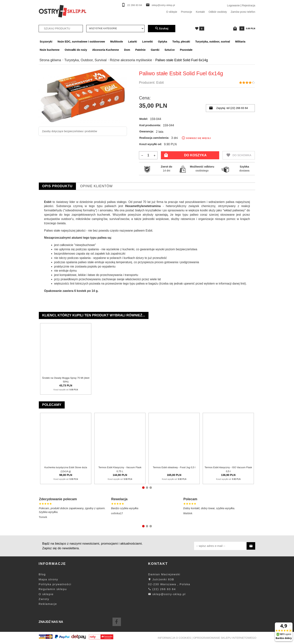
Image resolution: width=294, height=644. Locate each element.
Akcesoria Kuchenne (106, 50)
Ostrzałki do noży (76, 50)
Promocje (187, 12)
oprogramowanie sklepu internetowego (225, 638)
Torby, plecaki (181, 42)
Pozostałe (186, 50)
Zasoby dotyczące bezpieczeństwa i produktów (70, 131)
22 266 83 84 (135, 5)
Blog (42, 574)
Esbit (160, 83)
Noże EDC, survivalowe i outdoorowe (81, 42)
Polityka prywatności (55, 584)
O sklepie (172, 12)
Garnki (155, 50)
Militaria (240, 42)
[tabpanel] (147, 247)
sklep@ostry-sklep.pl (163, 5)
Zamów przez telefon (243, 12)
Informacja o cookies (174, 638)
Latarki (132, 42)
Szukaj (162, 28)
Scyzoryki (46, 42)
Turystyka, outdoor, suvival (213, 42)
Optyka (163, 42)
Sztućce (169, 50)
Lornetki (147, 42)
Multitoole (117, 42)
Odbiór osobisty (218, 12)
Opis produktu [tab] (57, 186)
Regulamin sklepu (53, 589)
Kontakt (200, 12)
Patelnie (140, 50)
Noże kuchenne (50, 50)
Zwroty (44, 599)
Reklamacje (48, 604)
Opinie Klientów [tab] (96, 186)
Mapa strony (48, 579)
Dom (127, 50)
